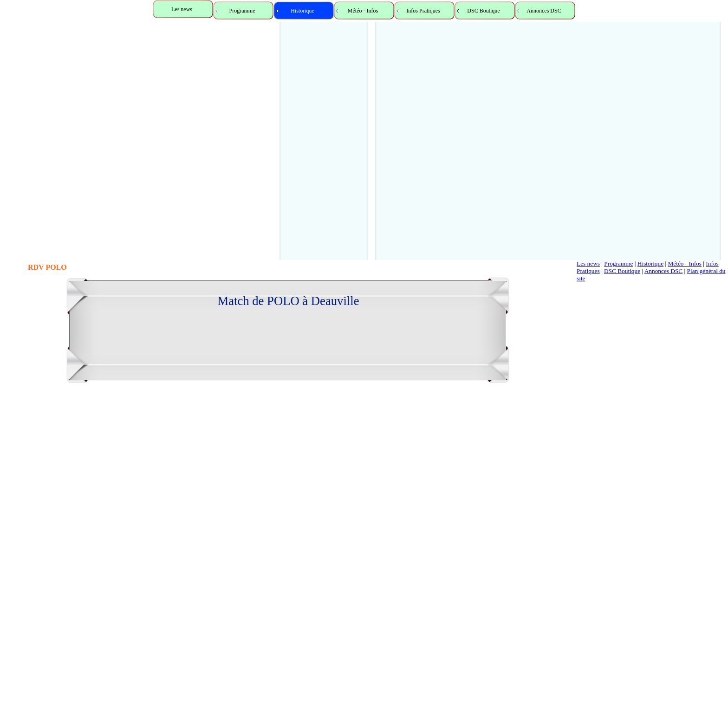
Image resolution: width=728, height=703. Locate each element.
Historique (650, 264)
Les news (588, 264)
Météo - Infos (685, 264)
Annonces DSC (664, 271)
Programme (618, 264)
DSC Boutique (622, 271)
